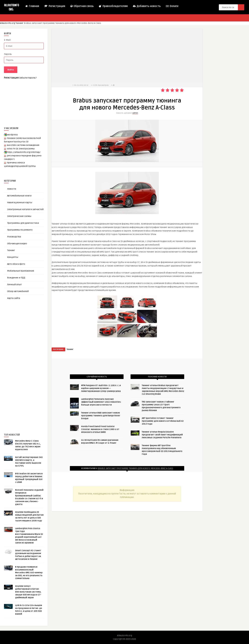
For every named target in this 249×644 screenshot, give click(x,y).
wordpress (12, 135)
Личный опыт (14, 285)
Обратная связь (82, 6)
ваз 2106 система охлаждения (23, 145)
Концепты (13, 257)
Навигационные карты (20, 203)
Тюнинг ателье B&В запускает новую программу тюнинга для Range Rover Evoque (101, 416)
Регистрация (55, 6)
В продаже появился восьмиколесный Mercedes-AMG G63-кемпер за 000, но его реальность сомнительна (29, 573)
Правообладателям (113, 6)
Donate (172, 6)
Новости (12, 189)
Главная (32, 6)
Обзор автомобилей (18, 291)
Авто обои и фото (16, 264)
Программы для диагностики (23, 223)
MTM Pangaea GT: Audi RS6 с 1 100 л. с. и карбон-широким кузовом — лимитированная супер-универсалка (101, 388)
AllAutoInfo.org (8, 23)
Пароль (8, 54)
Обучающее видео (17, 244)
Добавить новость (147, 6)
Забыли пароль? (28, 78)
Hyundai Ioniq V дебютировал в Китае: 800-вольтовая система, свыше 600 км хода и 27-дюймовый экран (28, 592)
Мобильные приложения (21, 271)
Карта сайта (14, 298)
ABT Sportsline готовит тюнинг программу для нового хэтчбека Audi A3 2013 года (163, 421)
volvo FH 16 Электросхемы (21, 149)
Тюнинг (20, 23)
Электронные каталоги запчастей (25, 209)
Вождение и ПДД (16, 278)
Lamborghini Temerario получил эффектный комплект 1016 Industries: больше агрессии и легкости (101, 402)
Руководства (14, 237)
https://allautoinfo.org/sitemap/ (24, 152)
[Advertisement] (28, 361)
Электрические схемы (19, 216)
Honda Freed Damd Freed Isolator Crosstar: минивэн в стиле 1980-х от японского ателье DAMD (100, 429)
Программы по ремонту (20, 230)
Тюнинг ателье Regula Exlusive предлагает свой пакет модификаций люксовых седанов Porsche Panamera (162, 435)
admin (135, 113)
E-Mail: (8, 40)
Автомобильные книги (19, 196)
